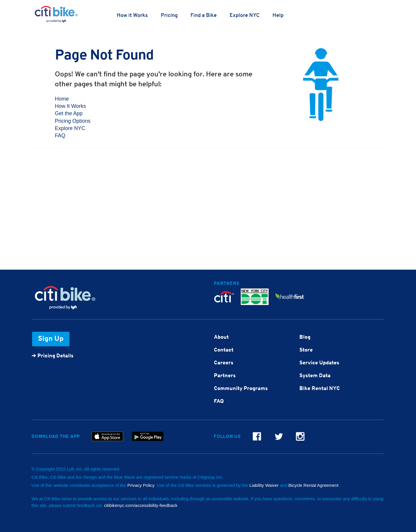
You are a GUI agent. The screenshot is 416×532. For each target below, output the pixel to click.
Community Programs (241, 389)
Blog (305, 337)
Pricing (169, 16)
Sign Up (51, 339)
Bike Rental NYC (320, 389)
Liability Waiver (264, 485)
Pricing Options (73, 121)
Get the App (69, 113)
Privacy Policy (141, 485)
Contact (224, 350)
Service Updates (319, 363)
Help (278, 16)
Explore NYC (245, 16)
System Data (315, 376)
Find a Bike (204, 16)
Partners (225, 376)
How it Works (132, 16)
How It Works (70, 106)
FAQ (60, 136)
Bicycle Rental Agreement (313, 485)
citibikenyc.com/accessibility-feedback (141, 505)
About (221, 337)
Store (306, 350)
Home (62, 99)
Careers (224, 363)
